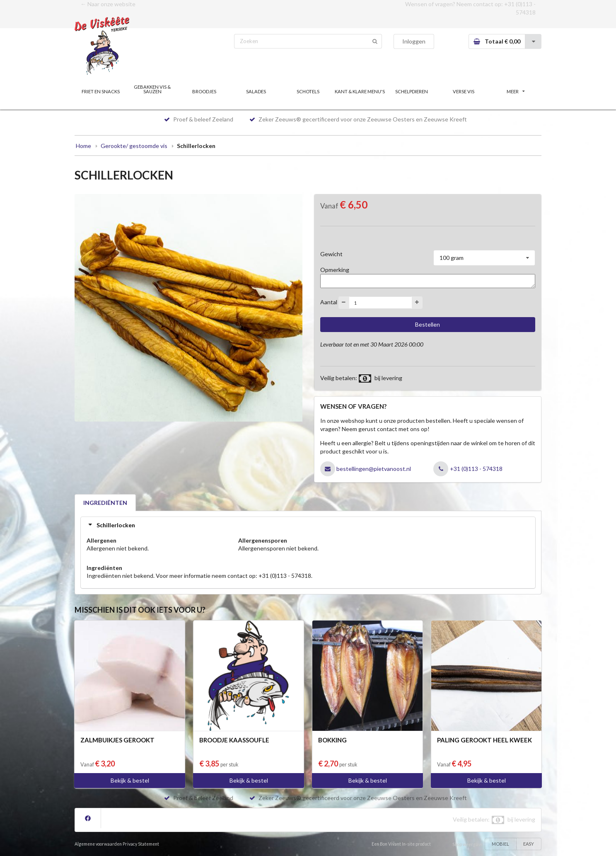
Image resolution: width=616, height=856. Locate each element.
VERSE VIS (464, 91)
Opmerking (335, 270)
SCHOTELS (308, 91)
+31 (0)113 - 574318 (476, 469)
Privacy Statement (141, 844)
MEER (516, 91)
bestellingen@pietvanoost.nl (374, 469)
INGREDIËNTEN (105, 503)
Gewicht (331, 254)
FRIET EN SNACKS (101, 91)
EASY (529, 844)
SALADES (256, 91)
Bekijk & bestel (130, 780)
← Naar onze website (108, 4)
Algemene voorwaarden (98, 844)
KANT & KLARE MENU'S (360, 91)
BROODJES (204, 91)
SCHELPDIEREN (412, 91)
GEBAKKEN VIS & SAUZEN (152, 89)
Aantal (329, 302)
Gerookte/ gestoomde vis (134, 146)
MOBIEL (500, 844)
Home (83, 146)
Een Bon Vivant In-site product (401, 844)
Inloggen (414, 41)
